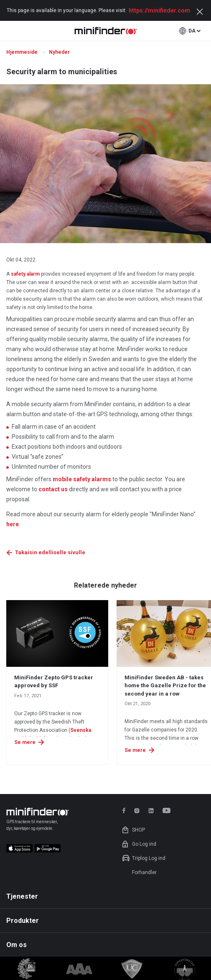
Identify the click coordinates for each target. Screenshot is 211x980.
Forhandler (144, 872)
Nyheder (60, 52)
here (13, 524)
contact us (53, 489)
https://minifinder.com (159, 10)
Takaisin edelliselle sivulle (50, 552)
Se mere (25, 742)
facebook (125, 810)
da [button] (192, 31)
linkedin (151, 810)
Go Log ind (144, 844)
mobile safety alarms (82, 479)
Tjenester (22, 896)
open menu (11, 31)
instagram (137, 810)
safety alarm (25, 274)
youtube (168, 810)
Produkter (23, 921)
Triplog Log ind (149, 858)
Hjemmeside (23, 52)
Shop (139, 830)
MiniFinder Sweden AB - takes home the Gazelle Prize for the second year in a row (165, 686)
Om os (17, 945)
